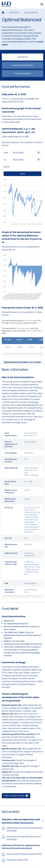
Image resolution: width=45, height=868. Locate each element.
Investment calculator (23, 65)
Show (22, 174)
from (6, 153)
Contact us (22, 57)
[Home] (3, 12)
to (5, 160)
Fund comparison (22, 73)
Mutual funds (14, 12)
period (7, 167)
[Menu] (42, 4)
